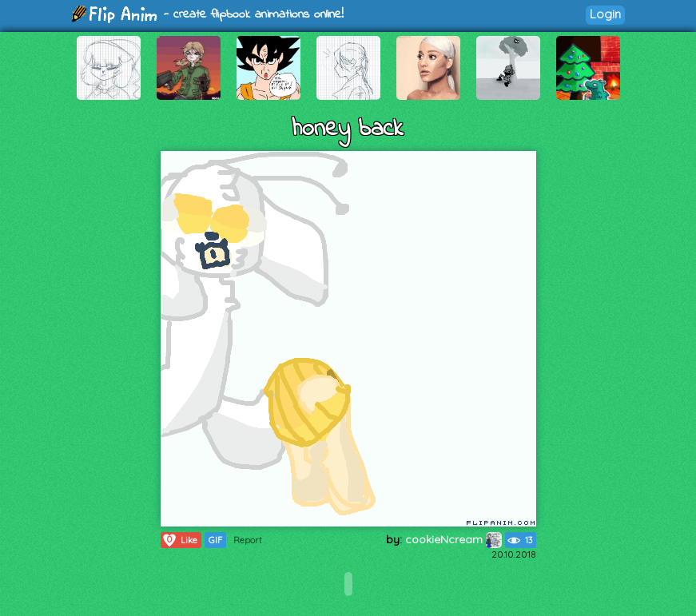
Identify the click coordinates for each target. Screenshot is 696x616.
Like (179, 540)
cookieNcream (453, 539)
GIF (215, 540)
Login (605, 14)
